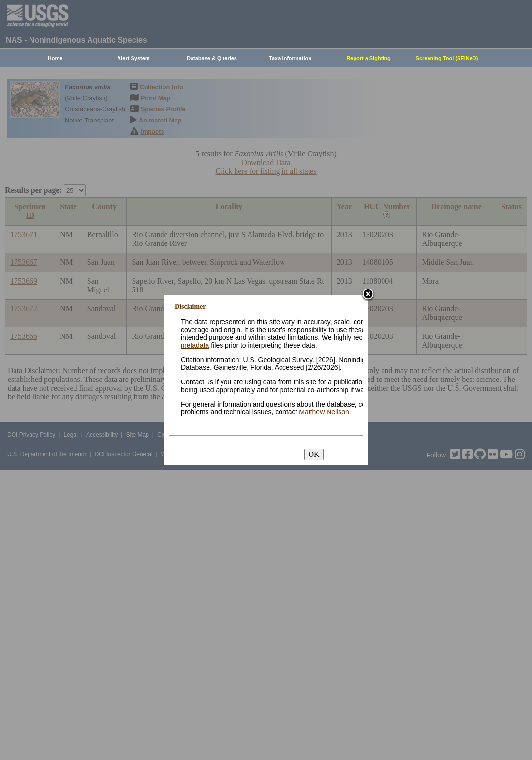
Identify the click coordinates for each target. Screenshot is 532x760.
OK (314, 454)
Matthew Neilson (324, 412)
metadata (195, 345)
